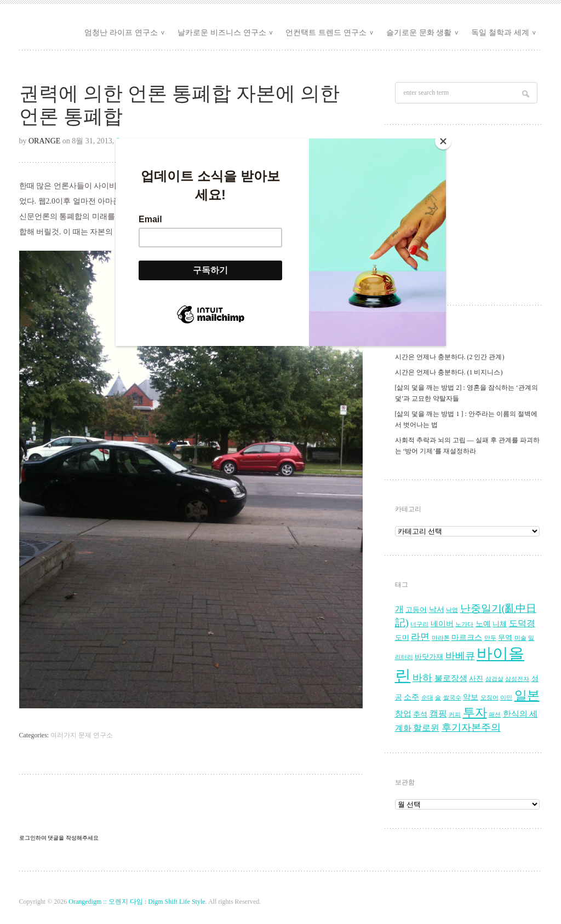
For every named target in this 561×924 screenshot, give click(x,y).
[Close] (443, 141)
